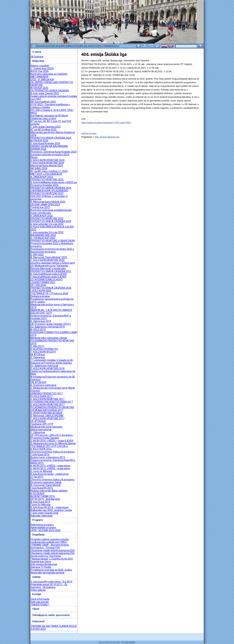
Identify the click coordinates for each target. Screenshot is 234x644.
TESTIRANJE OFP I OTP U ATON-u (49, 446)
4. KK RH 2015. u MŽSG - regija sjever (51, 466)
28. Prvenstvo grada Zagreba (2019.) (51, 324)
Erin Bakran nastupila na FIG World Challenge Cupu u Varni (49, 117)
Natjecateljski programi (43, 527)
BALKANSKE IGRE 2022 (43, 235)
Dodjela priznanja (40, 296)
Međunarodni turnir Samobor (47, 427)
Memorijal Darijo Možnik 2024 (47, 166)
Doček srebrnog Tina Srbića (46, 556)
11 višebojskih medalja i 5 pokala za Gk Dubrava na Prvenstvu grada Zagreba (52, 362)
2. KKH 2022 (37, 255)
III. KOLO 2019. (38, 330)
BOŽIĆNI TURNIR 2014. (43, 496)
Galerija (36, 577)
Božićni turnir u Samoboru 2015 (48, 457)
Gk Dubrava (37, 57)
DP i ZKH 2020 (38, 285)
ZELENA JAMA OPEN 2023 (45, 205)
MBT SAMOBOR (40, 77)
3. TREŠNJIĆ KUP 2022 (43, 238)
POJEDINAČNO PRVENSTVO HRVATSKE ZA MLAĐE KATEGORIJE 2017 (52, 409)
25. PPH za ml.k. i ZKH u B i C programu (52, 435)
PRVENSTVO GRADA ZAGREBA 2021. (51, 271)
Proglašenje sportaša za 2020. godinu (51, 570)
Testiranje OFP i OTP (42, 424)
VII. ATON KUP (38, 421)
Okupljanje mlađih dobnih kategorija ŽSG (53, 550)
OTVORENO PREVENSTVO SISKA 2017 (52, 402)
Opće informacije (40, 599)
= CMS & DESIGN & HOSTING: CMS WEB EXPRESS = (117, 642)
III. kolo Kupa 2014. (41, 502)
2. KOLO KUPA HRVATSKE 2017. (48, 405)
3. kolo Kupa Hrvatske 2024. (46, 143)
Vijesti (36, 609)
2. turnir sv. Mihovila (41, 471)
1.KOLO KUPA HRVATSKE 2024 (47, 163)
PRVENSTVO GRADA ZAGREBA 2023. (51, 188)
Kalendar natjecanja (42, 516)
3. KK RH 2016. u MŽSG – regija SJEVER (52, 441)
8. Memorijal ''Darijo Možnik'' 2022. (49, 257)
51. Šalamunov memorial (44, 366)
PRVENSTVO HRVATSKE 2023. (47, 180)
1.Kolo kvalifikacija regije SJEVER (49, 277)
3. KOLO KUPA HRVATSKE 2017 (48, 399)
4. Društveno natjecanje (44, 385)
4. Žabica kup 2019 (41, 321)
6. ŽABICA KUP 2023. (42, 177)
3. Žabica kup (38, 357)
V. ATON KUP (38, 493)
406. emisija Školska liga (44, 564)
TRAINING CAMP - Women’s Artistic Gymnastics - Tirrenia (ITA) (50, 546)
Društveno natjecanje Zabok (46, 482)
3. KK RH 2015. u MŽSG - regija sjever (51, 468)
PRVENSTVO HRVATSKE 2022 (47, 218)
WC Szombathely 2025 (43, 102)
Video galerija (38, 590)
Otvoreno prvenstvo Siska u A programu (53, 452)
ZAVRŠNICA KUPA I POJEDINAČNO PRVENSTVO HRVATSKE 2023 (50, 192)
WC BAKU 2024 (39, 168)
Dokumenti (38, 621)
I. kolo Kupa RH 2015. (42, 488)
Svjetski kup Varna (41, 562)
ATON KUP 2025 (40, 88)
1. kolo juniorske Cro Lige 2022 (47, 232)
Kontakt (37, 594)
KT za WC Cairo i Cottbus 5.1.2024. (49, 171)
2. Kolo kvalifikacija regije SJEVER (49, 274)
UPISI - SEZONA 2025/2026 (46, 530)
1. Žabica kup (38, 432)
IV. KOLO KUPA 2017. (42, 396)
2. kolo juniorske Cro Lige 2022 (47, 224)
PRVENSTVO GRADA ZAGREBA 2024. (51, 138)
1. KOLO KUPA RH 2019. (43, 352)
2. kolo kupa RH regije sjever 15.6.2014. (52, 582)
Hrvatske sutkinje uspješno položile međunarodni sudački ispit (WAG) (50, 541)
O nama (37, 52)
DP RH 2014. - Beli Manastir (46, 499)
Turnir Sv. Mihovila (41, 505)
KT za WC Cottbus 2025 (44, 130)
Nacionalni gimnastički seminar (48, 573)
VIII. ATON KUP (39, 382)
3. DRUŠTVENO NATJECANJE (47, 413)
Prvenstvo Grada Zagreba (45, 438)
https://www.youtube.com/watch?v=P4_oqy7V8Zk (106, 122)
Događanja (38, 535)
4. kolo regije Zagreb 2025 (45, 93)
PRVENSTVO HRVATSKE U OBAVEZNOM (53, 241)
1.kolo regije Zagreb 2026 (45, 513)
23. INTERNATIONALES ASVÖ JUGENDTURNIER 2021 (47, 281)
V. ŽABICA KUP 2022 (42, 216)
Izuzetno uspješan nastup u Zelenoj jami (53, 263)
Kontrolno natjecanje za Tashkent (49, 74)
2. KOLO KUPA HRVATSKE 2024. (48, 160)
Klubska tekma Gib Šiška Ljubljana (49, 491)
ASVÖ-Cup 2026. (40, 71)
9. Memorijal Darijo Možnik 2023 (48, 202)
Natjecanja (38, 61)
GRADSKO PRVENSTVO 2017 (47, 393)
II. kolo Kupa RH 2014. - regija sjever (50, 507)
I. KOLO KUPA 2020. (41, 291)
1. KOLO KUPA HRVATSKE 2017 (48, 418)
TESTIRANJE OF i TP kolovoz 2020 (50, 293)
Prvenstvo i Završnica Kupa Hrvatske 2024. (54, 152)
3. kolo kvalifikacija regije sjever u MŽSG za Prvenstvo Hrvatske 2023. (54, 184)
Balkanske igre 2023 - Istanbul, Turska (51, 510)
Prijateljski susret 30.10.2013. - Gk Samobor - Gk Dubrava (49, 586)
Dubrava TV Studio (41, 567)
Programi (37, 520)
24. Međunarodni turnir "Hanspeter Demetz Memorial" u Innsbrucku (50, 267)
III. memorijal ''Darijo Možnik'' (46, 485)
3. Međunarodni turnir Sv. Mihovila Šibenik (53, 443)
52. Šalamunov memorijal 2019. (48, 327)
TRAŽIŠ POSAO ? (40, 605)
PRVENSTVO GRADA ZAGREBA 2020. (51, 288)
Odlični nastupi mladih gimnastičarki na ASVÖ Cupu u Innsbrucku (78, 46)
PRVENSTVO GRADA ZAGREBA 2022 (51, 221)
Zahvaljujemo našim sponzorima (51, 615)
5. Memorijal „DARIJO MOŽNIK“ (47, 416)
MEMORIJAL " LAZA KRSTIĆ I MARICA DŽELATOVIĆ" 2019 (51, 311)
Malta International (41, 430)
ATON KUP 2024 (40, 141)
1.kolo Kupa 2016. (40, 455)
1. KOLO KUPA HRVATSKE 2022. (48, 260)
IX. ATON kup (38, 355)
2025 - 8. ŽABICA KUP (43, 80)
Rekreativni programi (42, 525)
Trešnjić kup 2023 (40, 207)
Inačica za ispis (89, 133)
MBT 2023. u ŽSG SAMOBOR (46, 174)
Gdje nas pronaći (40, 602)
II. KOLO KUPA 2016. (41, 449)
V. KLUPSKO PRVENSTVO (44, 349)
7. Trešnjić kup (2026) (42, 68)
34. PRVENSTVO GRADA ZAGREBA (50, 91)
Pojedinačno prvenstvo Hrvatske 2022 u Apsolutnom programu (52, 250)
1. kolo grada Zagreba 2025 (46, 127)
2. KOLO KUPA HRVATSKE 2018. (48, 368)
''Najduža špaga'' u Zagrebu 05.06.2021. (52, 559)
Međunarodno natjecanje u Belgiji (49, 338)
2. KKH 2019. (37, 346)
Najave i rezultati (40, 66)
